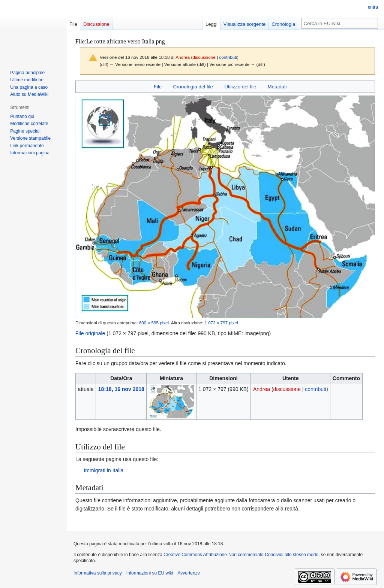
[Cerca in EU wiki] (340, 23)
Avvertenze (189, 573)
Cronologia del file (193, 87)
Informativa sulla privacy (98, 573)
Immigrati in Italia (103, 470)
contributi (228, 57)
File (158, 87)
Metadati (277, 87)
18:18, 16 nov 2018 (121, 389)
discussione (204, 57)
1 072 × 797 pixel (221, 323)
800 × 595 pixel (154, 323)
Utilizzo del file (240, 87)
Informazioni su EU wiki (150, 573)
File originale (90, 333)
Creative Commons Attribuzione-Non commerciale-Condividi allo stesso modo (241, 555)
